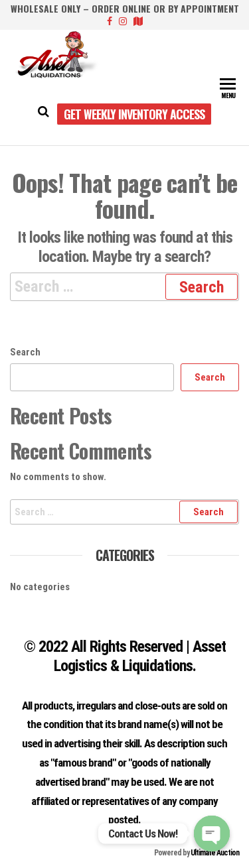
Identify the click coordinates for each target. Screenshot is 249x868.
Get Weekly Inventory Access (134, 114)
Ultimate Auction (215, 853)
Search (25, 352)
